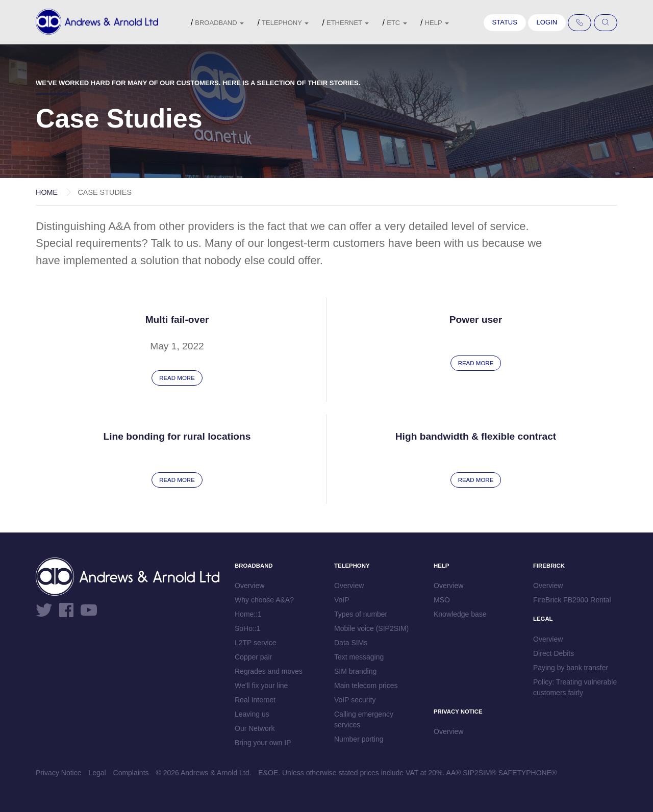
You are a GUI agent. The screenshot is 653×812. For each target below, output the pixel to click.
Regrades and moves (269, 671)
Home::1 (248, 614)
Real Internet (255, 700)
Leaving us (252, 714)
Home (47, 192)
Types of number (361, 614)
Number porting (359, 739)
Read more (177, 378)
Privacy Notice (58, 773)
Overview (249, 586)
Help (437, 23)
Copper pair (253, 657)
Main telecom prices (366, 686)
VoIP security (355, 700)
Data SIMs (351, 643)
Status (505, 22)
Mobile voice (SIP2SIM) (371, 628)
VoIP (342, 600)
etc (397, 23)
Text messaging (359, 657)
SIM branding (355, 671)
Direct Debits (554, 653)
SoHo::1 (248, 628)
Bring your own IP (263, 743)
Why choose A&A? (264, 600)
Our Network (255, 728)
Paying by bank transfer (571, 668)
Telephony (285, 23)
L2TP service (255, 643)
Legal (97, 773)
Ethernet (348, 23)
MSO (442, 600)
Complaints (131, 773)
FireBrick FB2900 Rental (572, 600)
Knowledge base (460, 614)
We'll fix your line (261, 686)
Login (547, 22)
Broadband (219, 23)
